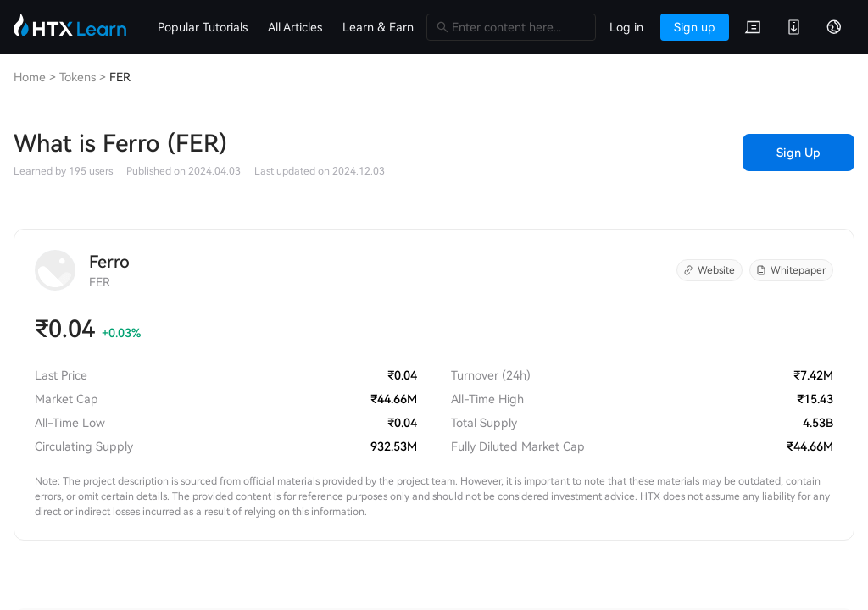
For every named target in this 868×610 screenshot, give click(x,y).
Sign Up (798, 152)
